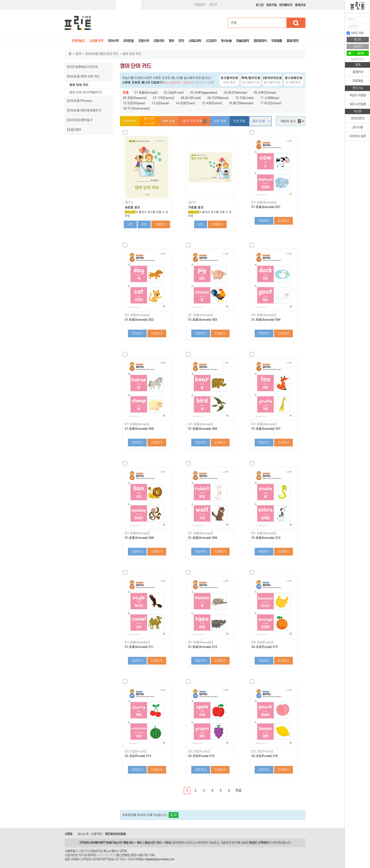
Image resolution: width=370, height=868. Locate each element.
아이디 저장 (355, 33)
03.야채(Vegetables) (204, 93)
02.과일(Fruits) (174, 93)
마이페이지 (286, 5)
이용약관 (97, 834)
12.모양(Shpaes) (134, 103)
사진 (130, 224)
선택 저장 (220, 121)
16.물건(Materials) (241, 103)
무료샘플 (277, 41)
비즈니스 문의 (194, 843)
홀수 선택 (149, 119)
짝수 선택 (149, 124)
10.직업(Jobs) (244, 98)
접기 (341, 30)
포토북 (213, 5)
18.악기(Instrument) (136, 108)
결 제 (174, 815)
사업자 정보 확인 (106, 855)
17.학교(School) (271, 103)
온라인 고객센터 (259, 843)
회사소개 (83, 834)
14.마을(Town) (185, 103)
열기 (341, 21)
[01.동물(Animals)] (264, 202)
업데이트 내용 (204, 83)
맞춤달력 (200, 5)
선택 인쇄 (168, 121)
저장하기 (264, 221)
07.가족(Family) (164, 98)
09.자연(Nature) (218, 98)
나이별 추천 (96, 41)
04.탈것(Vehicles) (235, 93)
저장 (144, 224)
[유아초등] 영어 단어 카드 (102, 54)
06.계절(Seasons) (135, 98)
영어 (79, 54)
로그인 (260, 5)
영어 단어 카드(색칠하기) (86, 92)
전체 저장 (239, 121)
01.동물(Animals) (146, 93)
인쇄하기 (161, 224)
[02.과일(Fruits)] (262, 642)
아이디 (352, 19)
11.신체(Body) (270, 98)
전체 (126, 93)
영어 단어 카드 (79, 85)
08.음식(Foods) (191, 98)
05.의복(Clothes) (265, 93)
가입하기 (358, 46)
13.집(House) (160, 103)
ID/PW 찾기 (358, 59)
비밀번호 (353, 27)
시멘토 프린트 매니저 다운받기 (142, 82)
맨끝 (238, 790)
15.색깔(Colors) (212, 103)
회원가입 (271, 5)
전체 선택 (130, 121)
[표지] (129, 202)
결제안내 (300, 5)
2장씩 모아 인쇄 (194, 121)
